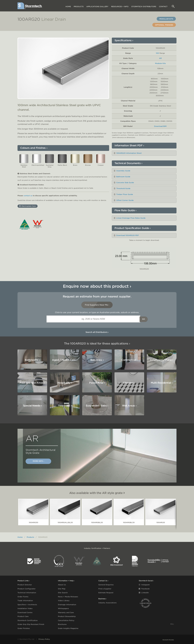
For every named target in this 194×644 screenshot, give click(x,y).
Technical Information (27, 593)
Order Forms (23, 597)
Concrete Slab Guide (125, 183)
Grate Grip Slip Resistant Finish (31, 624)
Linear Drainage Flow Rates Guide (131, 218)
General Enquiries (106, 585)
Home (68, 7)
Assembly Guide (123, 171)
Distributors (144, 7)
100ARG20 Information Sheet (129, 153)
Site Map (62, 589)
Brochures (62, 624)
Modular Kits (166, 19)
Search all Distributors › (97, 332)
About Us (62, 585)
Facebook (144, 589)
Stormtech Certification (28, 620)
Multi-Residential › (162, 383)
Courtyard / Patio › (162, 360)
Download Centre (25, 612)
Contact (163, 7)
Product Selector (25, 585)
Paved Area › (97, 383)
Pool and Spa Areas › (32, 383)
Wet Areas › (129, 406)
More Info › (38, 461)
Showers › (129, 383)
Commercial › (129, 360)
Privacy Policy (44, 639)
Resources (120, 7)
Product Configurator (26, 589)
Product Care (23, 616)
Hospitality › (65, 383)
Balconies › (97, 360)
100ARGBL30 (129, 522)
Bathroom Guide (123, 177)
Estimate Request (106, 593)
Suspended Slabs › (97, 406)
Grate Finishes (24, 628)
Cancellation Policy (66, 620)
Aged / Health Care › (65, 360)
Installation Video (25, 608)
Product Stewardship (67, 616)
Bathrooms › (32, 360)
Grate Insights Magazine (68, 628)
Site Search (63, 593)
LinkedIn (144, 593)
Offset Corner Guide (125, 200)
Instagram (144, 585)
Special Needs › (32, 406)
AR (160, 58)
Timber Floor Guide (125, 194)
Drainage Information (67, 605)
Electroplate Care (28, 206)
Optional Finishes (164, 25)
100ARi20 (161, 522)
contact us (28, 196)
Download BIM (160, 126)
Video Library (64, 601)
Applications (97, 7)
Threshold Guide (123, 188)
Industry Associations (107, 603)
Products (79, 7)
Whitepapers (63, 608)
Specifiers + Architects (27, 605)
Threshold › (65, 406)
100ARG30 (33, 522)
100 (157, 53)
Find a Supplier (105, 589)
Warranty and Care (66, 612)
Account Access (168, 640)
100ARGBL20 (97, 522)
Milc (172, 624)
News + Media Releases (68, 597)
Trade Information (25, 601)
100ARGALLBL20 (65, 522)
